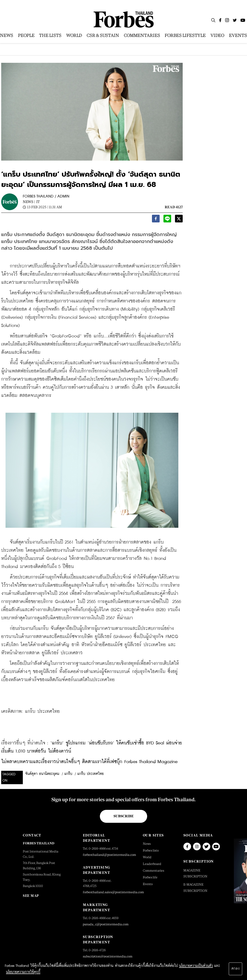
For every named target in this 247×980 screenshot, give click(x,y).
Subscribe (123, 816)
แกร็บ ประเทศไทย (90, 774)
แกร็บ (68, 774)
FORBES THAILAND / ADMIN (46, 196)
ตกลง (235, 969)
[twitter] (179, 220)
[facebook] (156, 220)
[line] (167, 220)
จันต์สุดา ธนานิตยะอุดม (42, 774)
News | (29, 202)
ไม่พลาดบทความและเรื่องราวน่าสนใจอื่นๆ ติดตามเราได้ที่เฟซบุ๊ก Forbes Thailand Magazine (89, 762)
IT (38, 202)
